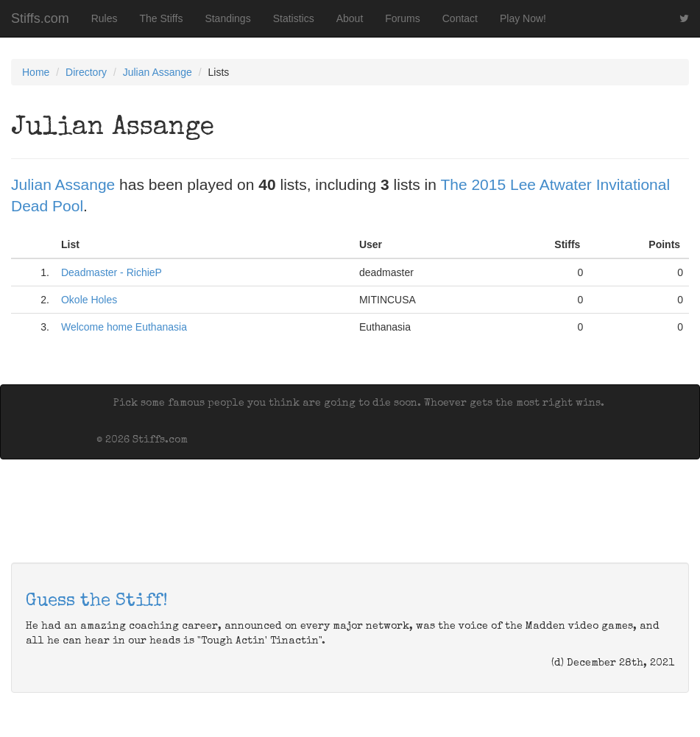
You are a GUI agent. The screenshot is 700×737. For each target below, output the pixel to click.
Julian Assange (158, 72)
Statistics (294, 18)
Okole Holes (89, 300)
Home (36, 72)
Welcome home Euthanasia (124, 327)
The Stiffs (162, 18)
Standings (227, 18)
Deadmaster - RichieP (112, 272)
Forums (402, 18)
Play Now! (523, 18)
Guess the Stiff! (97, 602)
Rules (105, 18)
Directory (86, 72)
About (350, 18)
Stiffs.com (40, 18)
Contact (460, 18)
